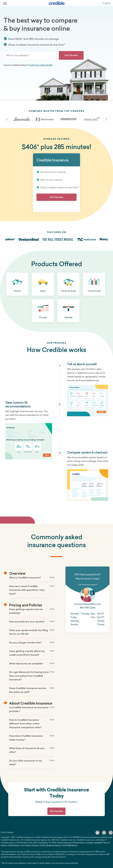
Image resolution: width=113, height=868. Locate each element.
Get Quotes (71, 55)
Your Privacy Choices (30, 845)
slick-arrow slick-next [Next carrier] (106, 119)
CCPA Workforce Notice (50, 845)
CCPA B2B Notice (70, 845)
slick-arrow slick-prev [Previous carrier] (7, 119)
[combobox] (30, 55)
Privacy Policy (79, 843)
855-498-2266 (87, 608)
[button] (17, 284)
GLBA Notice (14, 845)
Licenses (89, 843)
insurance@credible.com (87, 604)
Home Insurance (65, 843)
